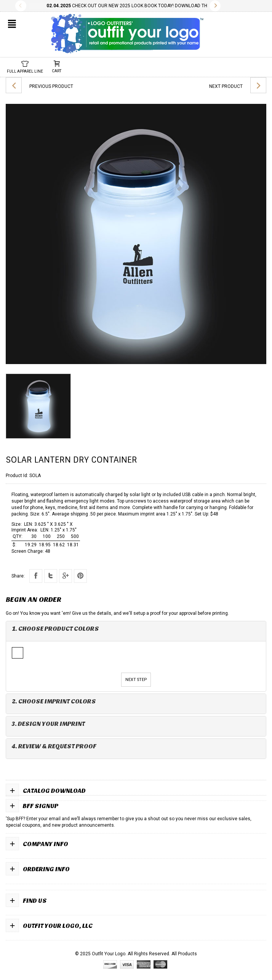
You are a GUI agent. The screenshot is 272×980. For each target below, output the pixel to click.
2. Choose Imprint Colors (54, 701)
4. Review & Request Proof (54, 746)
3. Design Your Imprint (48, 724)
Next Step (136, 680)
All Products (184, 954)
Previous (21, 6)
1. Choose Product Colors (55, 629)
